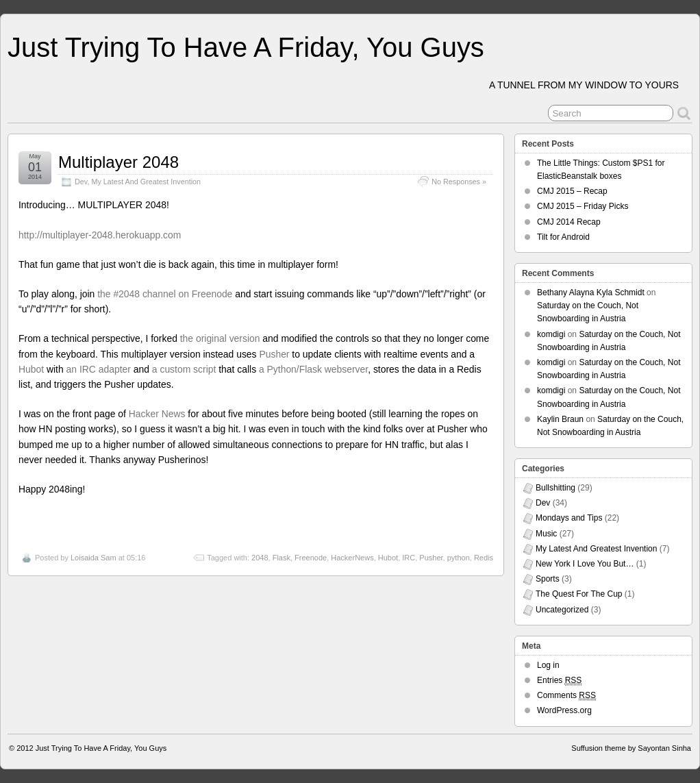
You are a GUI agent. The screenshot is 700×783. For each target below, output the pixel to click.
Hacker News (157, 414)
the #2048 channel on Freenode (165, 294)
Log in (548, 665)
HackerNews (352, 558)
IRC (409, 558)
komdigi (551, 334)
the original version (220, 338)
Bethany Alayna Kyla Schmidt (591, 293)
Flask (282, 558)
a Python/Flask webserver (313, 369)
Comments (566, 696)
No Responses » (459, 182)
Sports (548, 579)
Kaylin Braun (560, 419)
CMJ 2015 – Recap (572, 191)
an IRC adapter (99, 369)
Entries (559, 681)
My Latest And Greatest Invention (146, 182)
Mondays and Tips (569, 518)
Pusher (274, 354)
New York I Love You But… (585, 564)
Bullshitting (555, 488)
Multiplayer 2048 (118, 162)
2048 (260, 558)
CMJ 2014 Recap (569, 222)
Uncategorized (562, 610)
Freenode (311, 558)
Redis (484, 558)
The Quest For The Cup (579, 594)
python (459, 558)
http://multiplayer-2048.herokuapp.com (100, 235)
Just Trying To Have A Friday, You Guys (246, 47)
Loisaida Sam (93, 558)
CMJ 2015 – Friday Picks (583, 206)
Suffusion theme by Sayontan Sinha (631, 748)
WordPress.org (564, 710)
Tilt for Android (563, 237)
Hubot (31, 369)
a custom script (184, 369)
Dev (81, 182)
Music (546, 534)
